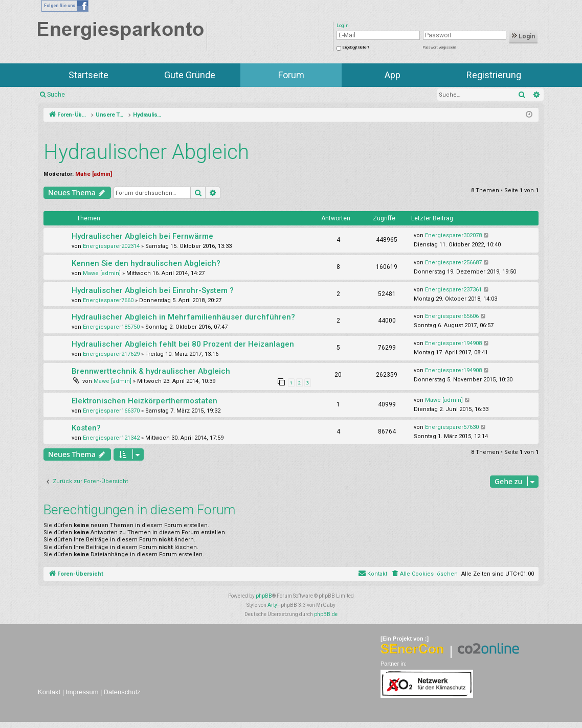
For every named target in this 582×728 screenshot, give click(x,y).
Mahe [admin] (94, 174)
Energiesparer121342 (111, 438)
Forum (291, 75)
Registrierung (494, 75)
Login (523, 36)
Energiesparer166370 (111, 411)
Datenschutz (122, 692)
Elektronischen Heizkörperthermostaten (144, 401)
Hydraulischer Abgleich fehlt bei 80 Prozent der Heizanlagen (183, 344)
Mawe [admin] (102, 273)
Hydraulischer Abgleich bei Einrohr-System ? (153, 290)
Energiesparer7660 (108, 300)
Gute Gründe (190, 75)
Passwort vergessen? (440, 48)
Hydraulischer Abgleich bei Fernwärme (142, 236)
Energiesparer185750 (111, 327)
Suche (56, 95)
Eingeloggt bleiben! (356, 48)
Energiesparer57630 (452, 427)
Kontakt (49, 692)
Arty (272, 605)
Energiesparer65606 (452, 316)
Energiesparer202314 (111, 246)
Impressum (82, 692)
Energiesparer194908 (453, 343)
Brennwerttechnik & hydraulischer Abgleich (151, 371)
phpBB (264, 596)
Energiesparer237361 (453, 290)
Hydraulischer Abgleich (146, 152)
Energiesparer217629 (111, 354)
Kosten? (86, 428)
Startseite (88, 75)
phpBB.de (326, 614)
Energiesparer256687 (453, 263)
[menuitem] (424, 574)
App (393, 75)
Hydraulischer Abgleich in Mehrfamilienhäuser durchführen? (183, 317)
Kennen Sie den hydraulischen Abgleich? (146, 263)
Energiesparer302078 (453, 235)
